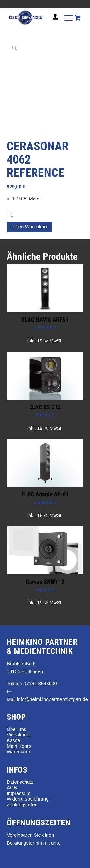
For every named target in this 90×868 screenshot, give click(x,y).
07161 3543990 (40, 684)
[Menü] (66, 18)
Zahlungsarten (22, 805)
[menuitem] (54, 19)
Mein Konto (19, 746)
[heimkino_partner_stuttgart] (37, 18)
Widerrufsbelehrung (28, 799)
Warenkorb (18, 752)
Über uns (16, 729)
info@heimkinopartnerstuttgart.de (52, 699)
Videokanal (19, 735)
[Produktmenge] (12, 215)
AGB (12, 788)
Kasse (13, 740)
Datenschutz (20, 782)
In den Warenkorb (29, 227)
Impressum (19, 793)
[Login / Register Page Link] (54, 23)
